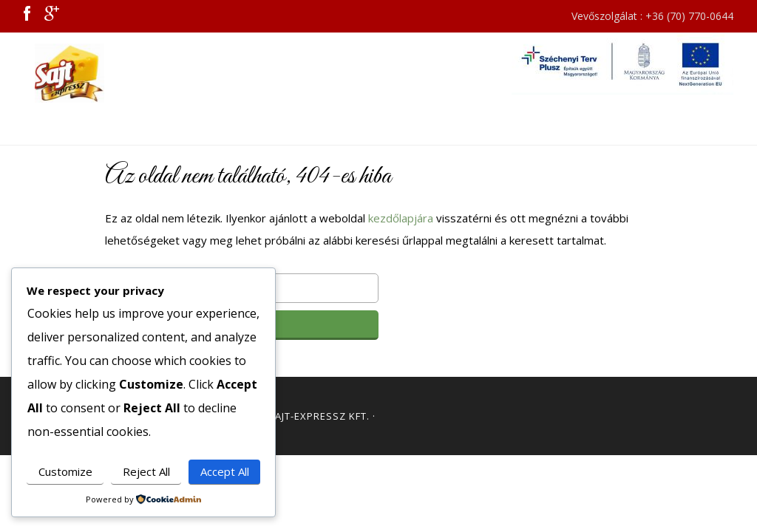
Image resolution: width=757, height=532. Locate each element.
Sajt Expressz (75, 73)
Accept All (225, 471)
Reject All (146, 471)
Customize (65, 471)
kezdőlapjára (401, 218)
